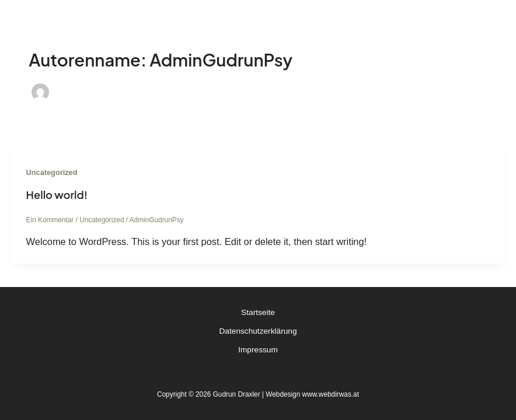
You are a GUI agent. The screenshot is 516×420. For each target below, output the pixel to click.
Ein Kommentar (50, 220)
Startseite (258, 312)
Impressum (258, 350)
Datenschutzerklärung (258, 331)
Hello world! (57, 195)
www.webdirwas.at (331, 394)
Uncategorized (52, 172)
